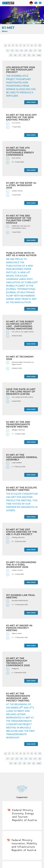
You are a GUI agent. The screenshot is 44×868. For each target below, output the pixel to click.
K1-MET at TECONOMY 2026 (20, 358)
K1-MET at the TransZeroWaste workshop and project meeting (18, 697)
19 (11, 55)
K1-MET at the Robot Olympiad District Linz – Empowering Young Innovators (20, 325)
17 (35, 51)
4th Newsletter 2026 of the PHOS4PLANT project (21, 70)
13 (17, 51)
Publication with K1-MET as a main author (21, 254)
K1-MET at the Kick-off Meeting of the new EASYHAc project (21, 117)
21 (20, 55)
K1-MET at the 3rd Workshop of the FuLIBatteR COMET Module (19, 219)
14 (21, 51)
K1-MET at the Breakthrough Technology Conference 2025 (18, 662)
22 (24, 55)
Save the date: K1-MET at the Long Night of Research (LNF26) (21, 392)
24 (34, 55)
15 (26, 51)
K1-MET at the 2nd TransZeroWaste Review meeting (18, 424)
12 (12, 51)
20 (15, 55)
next (39, 55)
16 (31, 51)
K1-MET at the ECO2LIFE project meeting (21, 489)
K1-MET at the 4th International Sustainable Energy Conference (20, 151)
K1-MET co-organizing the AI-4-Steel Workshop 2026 (21, 565)
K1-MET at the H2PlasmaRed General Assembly (22, 457)
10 (40, 45)
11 (8, 51)
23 (29, 55)
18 (40, 51)
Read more (31, 102)
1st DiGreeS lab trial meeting (21, 596)
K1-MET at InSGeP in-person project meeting (20, 628)
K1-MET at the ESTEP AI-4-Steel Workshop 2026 (21, 185)
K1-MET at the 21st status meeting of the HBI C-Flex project (22, 532)
